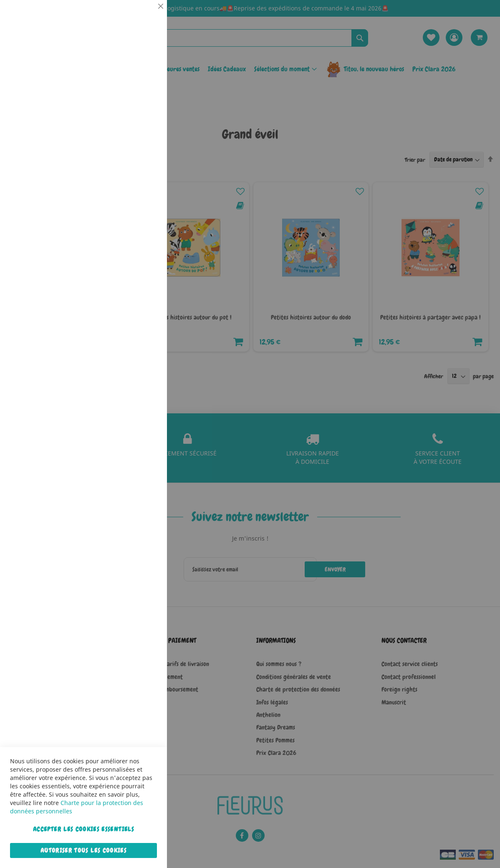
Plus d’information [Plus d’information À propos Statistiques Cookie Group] (135, 174)
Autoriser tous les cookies (83, 850)
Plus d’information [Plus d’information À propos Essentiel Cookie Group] (135, 77)
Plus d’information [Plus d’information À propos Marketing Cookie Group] (135, 262)
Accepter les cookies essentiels (83, 829)
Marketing (144, 210)
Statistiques (144, 113)
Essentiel (144, 16)
